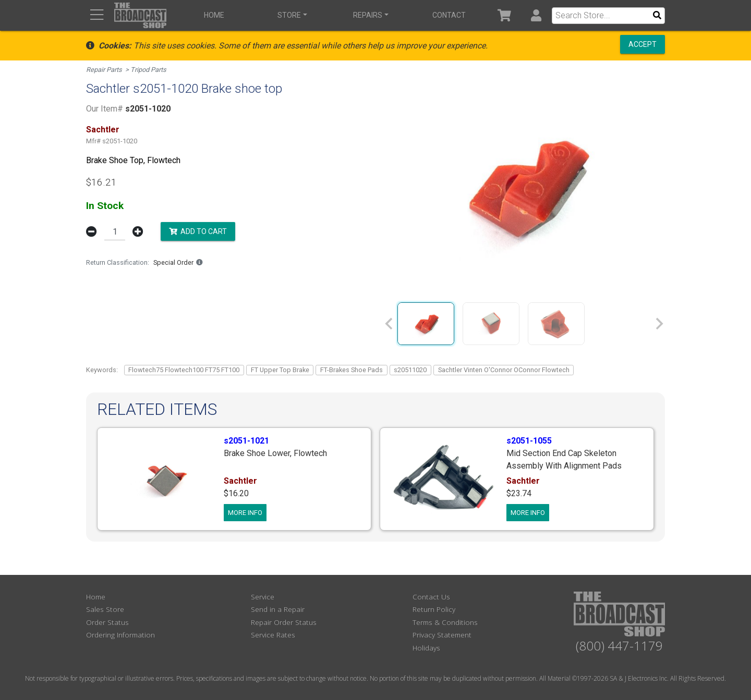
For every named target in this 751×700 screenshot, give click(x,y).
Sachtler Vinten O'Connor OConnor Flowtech (504, 370)
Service (263, 597)
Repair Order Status (284, 622)
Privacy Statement (442, 635)
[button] (536, 15)
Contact (449, 15)
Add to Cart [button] (198, 231)
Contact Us (431, 597)
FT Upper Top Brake (280, 370)
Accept (643, 44)
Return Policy (434, 609)
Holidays (426, 648)
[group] (426, 324)
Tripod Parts (148, 70)
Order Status (107, 622)
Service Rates (273, 635)
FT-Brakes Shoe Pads (352, 370)
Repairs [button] (368, 15)
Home (214, 15)
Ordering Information (120, 635)
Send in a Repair (278, 609)
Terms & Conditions (445, 622)
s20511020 (410, 370)
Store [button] (289, 15)
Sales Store (105, 609)
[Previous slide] (390, 324)
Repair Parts (104, 70)
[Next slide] (659, 324)
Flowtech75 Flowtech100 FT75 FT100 (184, 370)
